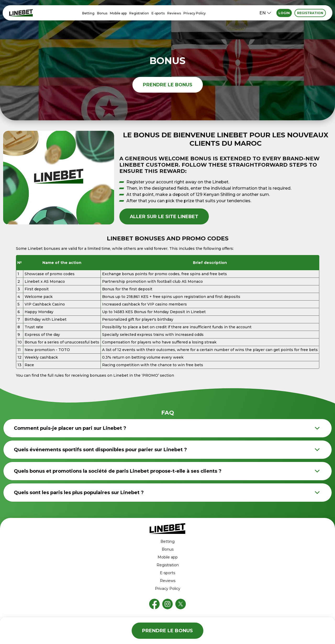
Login (284, 13)
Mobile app (118, 13)
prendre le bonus (167, 85)
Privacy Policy (195, 13)
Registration (139, 13)
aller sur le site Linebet (164, 217)
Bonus (102, 13)
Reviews (174, 13)
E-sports (158, 13)
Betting (88, 13)
